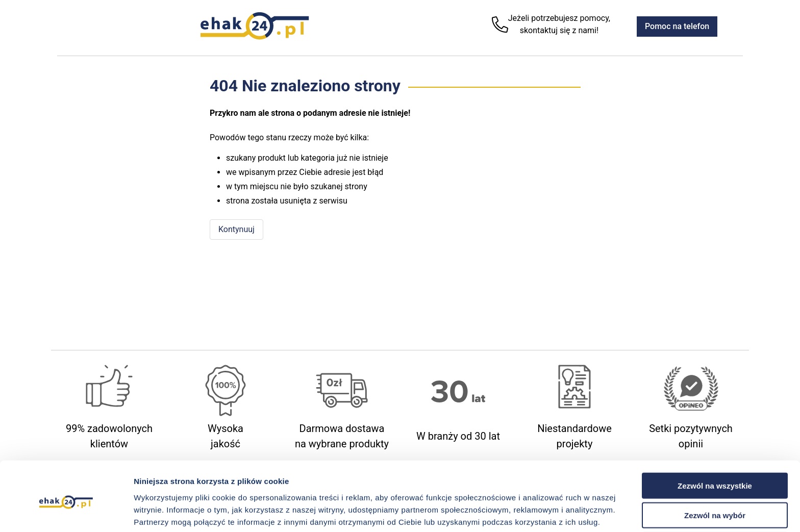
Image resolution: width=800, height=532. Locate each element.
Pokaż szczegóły (544, 512)
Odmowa (715, 502)
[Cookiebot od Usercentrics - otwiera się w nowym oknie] (66, 512)
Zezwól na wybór (715, 473)
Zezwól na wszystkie (715, 442)
